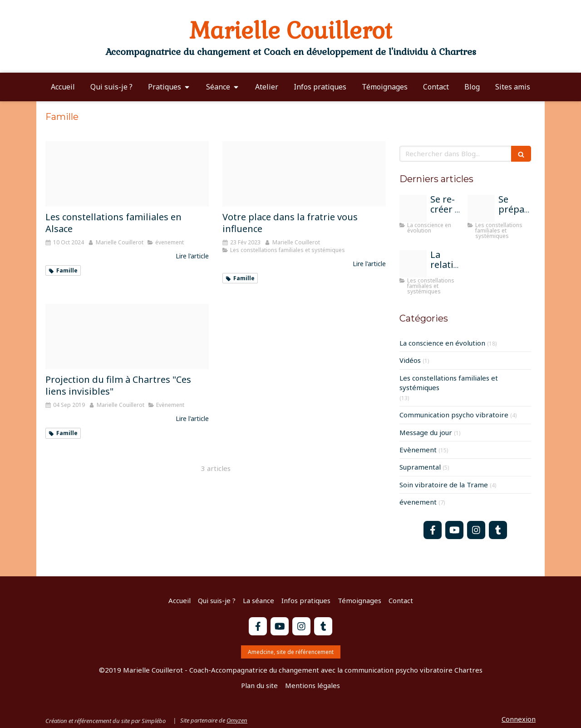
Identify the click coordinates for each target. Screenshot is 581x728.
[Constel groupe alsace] (127, 174)
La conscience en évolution (442, 343)
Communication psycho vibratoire (454, 415)
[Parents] (481, 208)
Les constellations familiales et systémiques (449, 383)
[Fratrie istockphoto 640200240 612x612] (304, 174)
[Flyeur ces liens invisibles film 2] (127, 337)
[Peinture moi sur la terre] (413, 208)
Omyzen (237, 720)
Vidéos (410, 360)
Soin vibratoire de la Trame (444, 485)
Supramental (420, 467)
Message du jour (426, 432)
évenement (418, 502)
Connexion (519, 719)
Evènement (418, 450)
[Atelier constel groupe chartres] (413, 264)
